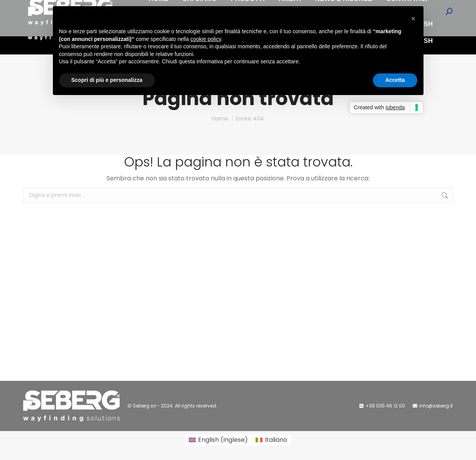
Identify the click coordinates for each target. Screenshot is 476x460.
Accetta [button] (395, 80)
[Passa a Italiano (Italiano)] (271, 440)
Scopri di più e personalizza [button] (107, 80)
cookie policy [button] (206, 39)
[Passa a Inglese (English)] (218, 440)
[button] (413, 19)
